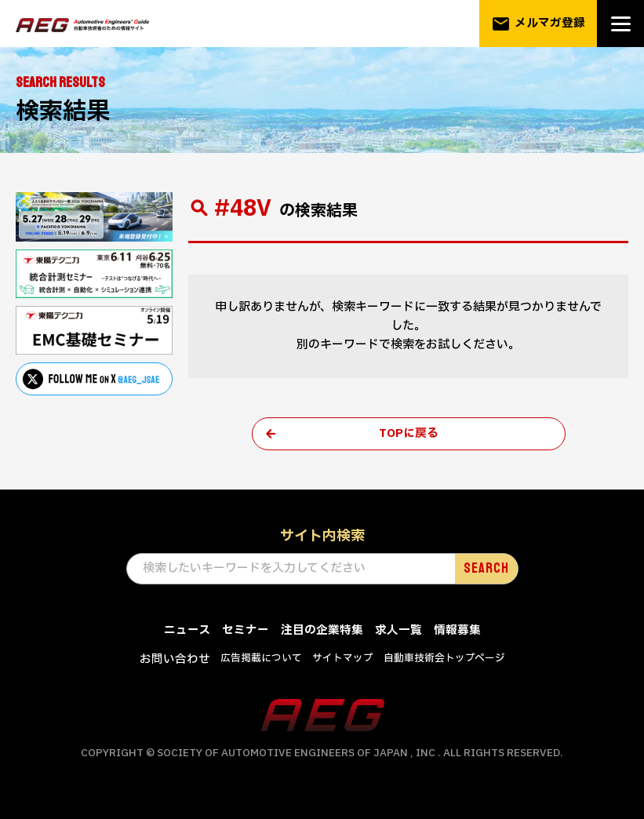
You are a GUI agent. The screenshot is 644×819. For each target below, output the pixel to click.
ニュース (187, 631)
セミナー (246, 631)
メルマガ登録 (538, 24)
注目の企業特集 (322, 631)
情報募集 (457, 631)
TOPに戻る (409, 434)
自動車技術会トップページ (444, 659)
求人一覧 (398, 631)
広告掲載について (261, 659)
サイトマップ (343, 659)
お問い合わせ (175, 660)
